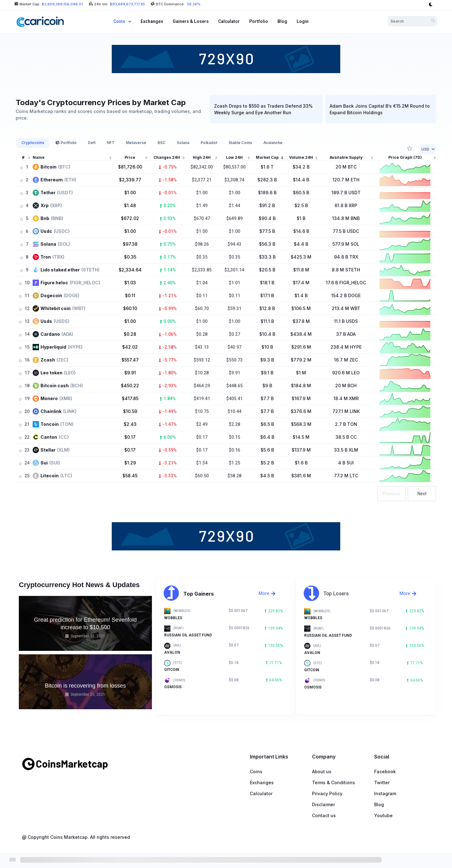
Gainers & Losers (191, 21)
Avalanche (273, 143)
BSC (161, 143)
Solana (183, 143)
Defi (92, 143)
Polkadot (209, 143)
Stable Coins (240, 143)
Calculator (229, 21)
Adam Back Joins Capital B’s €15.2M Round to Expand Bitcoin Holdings (370, 109)
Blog (282, 21)
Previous (392, 494)
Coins (122, 21)
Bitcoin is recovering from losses (85, 686)
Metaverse (136, 143)
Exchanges (152, 21)
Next (422, 494)
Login (303, 21)
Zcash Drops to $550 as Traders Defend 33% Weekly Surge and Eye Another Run (254, 109)
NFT (111, 143)
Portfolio (259, 21)
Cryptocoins (33, 143)
